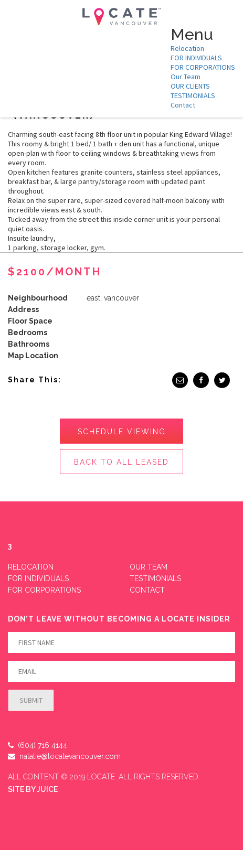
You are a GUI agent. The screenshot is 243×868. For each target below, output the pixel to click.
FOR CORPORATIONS (203, 67)
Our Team (186, 77)
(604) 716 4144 (38, 745)
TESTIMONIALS (193, 95)
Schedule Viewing (122, 432)
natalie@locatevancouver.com (64, 756)
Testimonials (155, 578)
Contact (183, 105)
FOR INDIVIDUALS (196, 58)
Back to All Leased (121, 462)
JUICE (47, 789)
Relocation (187, 48)
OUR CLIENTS (190, 86)
